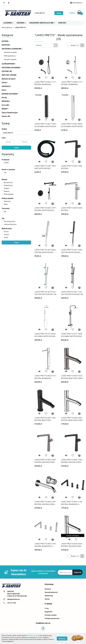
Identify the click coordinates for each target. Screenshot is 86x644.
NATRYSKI (6, 45)
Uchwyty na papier (10, 52)
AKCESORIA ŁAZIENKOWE (12, 49)
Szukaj (16, 148)
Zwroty (47, 599)
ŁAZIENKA (8, 23)
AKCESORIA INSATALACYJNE (42, 23)
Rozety (4, 98)
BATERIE (6, 41)
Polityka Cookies (51, 615)
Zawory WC (6, 116)
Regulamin (49, 612)
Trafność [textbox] (39, 45)
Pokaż (16, 243)
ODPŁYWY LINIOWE (9, 75)
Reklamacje (49, 596)
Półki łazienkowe (10, 56)
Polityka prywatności (52, 618)
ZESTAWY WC (7, 71)
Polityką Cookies (33, 635)
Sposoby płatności (51, 592)
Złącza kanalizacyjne (10, 113)
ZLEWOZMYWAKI (9, 64)
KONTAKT (62, 23)
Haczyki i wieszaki (10, 59)
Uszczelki (5, 105)
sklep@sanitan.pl (13, 599)
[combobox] (46, 45)
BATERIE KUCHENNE (10, 94)
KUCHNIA (21, 23)
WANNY (5, 109)
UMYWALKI (7, 86)
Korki (4, 90)
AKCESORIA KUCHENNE (12, 68)
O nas (47, 608)
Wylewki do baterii (9, 79)
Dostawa (48, 589)
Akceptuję (62, 639)
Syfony (5, 83)
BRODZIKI (6, 101)
